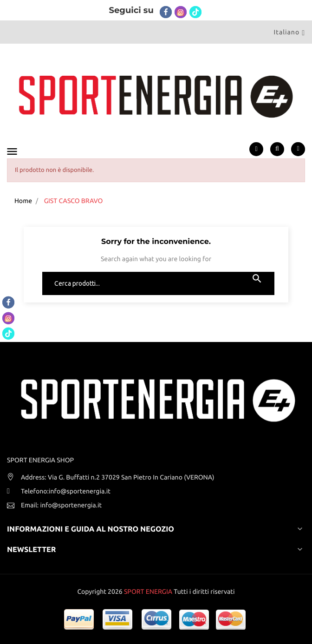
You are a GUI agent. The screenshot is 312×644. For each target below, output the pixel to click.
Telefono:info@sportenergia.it (66, 491)
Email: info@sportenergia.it (61, 505)
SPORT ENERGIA (148, 591)
